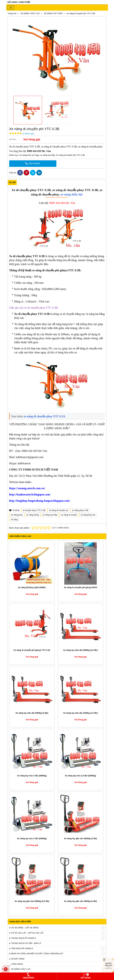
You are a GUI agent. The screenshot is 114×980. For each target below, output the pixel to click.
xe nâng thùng (33, 515)
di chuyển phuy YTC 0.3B (34, 510)
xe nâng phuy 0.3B (80, 510)
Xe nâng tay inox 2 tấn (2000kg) (32, 838)
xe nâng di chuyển (69, 515)
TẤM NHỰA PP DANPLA (58, 949)
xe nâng (14, 520)
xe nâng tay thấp (48, 155)
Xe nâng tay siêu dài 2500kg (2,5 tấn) (81, 650)
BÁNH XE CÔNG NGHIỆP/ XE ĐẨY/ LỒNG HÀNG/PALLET (58, 954)
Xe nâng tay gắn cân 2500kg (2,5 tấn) (32, 901)
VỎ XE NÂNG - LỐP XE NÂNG (58, 928)
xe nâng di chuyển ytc (59, 510)
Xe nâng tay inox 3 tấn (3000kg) (32, 776)
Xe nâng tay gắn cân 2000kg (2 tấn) (80, 901)
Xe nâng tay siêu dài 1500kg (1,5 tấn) (81, 713)
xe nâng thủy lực (71, 194)
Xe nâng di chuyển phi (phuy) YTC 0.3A (32, 650)
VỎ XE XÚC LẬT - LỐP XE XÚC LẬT (58, 933)
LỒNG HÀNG (17, 964)
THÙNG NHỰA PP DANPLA (58, 938)
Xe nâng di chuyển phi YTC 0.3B (70, 155)
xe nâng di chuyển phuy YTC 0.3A (44, 416)
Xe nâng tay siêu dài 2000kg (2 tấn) (32, 713)
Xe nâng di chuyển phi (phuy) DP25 (80, 587)
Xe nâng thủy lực (27, 155)
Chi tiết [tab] (12, 182)
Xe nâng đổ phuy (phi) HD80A (32, 587)
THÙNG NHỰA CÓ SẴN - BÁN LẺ (26, 943)
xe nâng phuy (17, 515)
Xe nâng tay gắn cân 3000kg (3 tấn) (80, 838)
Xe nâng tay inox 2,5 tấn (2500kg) (80, 776)
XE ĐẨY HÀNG (18, 959)
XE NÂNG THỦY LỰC (58, 969)
